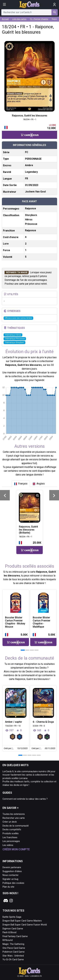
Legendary (31, 172)
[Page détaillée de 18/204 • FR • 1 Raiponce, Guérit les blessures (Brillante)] (30, 508)
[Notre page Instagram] (11, 901)
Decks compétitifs (12, 830)
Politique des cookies (13, 883)
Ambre (29, 165)
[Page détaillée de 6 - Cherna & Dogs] (43, 703)
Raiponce (31, 208)
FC (27, 152)
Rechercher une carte (14, 818)
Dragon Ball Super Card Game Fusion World (25, 925)
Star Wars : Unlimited (13, 956)
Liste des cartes (19, 19)
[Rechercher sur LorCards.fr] (55, 12)
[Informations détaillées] (37, 496)
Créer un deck (10, 822)
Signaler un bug (10, 879)
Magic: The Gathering (13, 944)
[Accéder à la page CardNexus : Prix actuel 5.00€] (16, 639)
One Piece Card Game (14, 948)
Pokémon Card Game (14, 952)
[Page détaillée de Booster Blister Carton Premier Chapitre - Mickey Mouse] (16, 603)
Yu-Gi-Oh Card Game (13, 960)
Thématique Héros (13, 335)
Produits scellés (11, 834)
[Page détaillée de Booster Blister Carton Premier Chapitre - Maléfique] (43, 603)
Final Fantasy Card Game (15, 936)
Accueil (5, 19)
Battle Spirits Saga (12, 917)
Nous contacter (11, 875)
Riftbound (8, 940)
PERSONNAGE (33, 159)
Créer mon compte (16, 849)
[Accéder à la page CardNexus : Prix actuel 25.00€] (30, 547)
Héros (29, 220)
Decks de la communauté (16, 826)
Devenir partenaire (12, 867)
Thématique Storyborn (14, 342)
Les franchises (10, 837)
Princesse (31, 224)
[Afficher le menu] (4, 5)
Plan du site (8, 887)
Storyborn (31, 215)
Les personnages (11, 841)
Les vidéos (8, 845)
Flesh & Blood (9, 932)
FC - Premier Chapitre (39, 19)
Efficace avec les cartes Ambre (18, 318)
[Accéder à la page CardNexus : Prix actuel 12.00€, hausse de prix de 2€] (29, 131)
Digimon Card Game (13, 929)
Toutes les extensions (14, 814)
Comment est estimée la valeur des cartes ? (25, 799)
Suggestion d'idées (12, 871)
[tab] (21, 484)
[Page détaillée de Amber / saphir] (16, 703)
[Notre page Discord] (5, 901)
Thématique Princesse (15, 339)
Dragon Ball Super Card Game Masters (22, 921)
